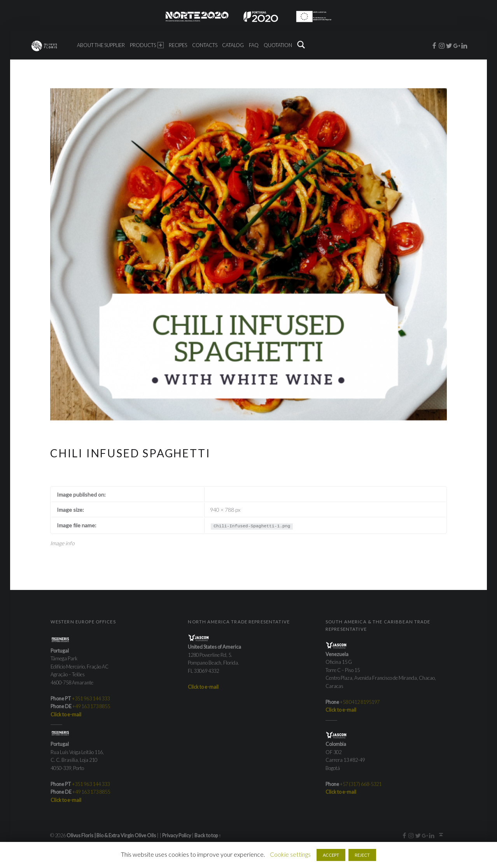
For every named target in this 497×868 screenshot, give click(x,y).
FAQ (254, 45)
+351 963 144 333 (91, 698)
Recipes (178, 45)
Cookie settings (290, 854)
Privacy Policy (177, 835)
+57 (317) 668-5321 (361, 784)
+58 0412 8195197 (360, 702)
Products (147, 45)
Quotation (278, 45)
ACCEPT (331, 855)
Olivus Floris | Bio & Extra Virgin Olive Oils (111, 835)
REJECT (362, 855)
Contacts (205, 45)
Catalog (233, 45)
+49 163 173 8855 (91, 706)
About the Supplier (101, 45)
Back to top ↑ (208, 835)
